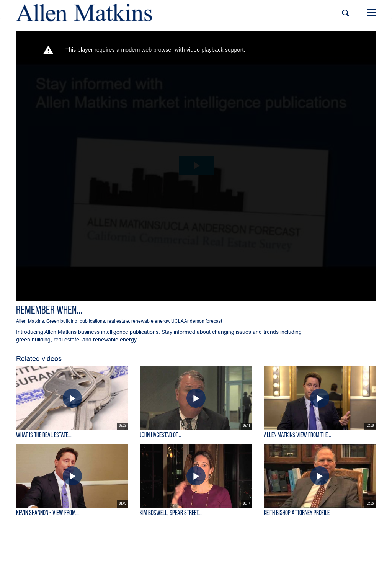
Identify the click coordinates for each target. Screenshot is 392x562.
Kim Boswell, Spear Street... (171, 513)
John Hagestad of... (160, 435)
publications (92, 321)
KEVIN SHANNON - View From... (47, 513)
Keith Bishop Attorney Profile (297, 513)
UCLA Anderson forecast (197, 321)
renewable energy (150, 321)
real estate (118, 321)
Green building (62, 321)
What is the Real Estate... (44, 435)
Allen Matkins (30, 321)
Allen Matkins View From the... (297, 435)
